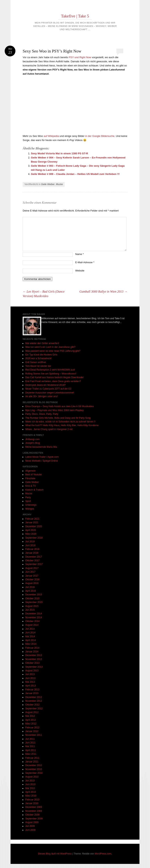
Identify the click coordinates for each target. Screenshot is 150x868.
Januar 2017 (32, 576)
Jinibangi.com (32, 439)
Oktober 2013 (32, 663)
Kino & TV (30, 486)
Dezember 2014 (33, 614)
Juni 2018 (30, 545)
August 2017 (32, 568)
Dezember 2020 (33, 526)
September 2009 (34, 819)
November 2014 (33, 618)
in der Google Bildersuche (100, 136)
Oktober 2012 (32, 705)
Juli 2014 (30, 629)
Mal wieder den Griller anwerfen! (42, 343)
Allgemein (30, 471)
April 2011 (30, 750)
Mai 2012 (30, 716)
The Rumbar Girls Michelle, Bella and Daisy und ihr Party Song (58, 418)
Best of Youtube (33, 475)
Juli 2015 (30, 610)
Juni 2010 (30, 784)
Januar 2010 (32, 803)
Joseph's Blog (32, 443)
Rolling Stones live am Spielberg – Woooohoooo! (51, 374)
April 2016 (30, 591)
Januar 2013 (32, 693)
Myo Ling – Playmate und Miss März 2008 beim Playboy (54, 410)
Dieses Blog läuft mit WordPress (55, 854)
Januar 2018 (32, 553)
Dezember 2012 (33, 697)
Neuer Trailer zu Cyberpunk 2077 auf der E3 (48, 389)
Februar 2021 (32, 519)
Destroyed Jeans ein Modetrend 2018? (45, 385)
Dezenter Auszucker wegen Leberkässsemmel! (50, 393)
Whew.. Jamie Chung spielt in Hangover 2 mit (49, 429)
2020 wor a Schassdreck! (38, 358)
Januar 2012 (32, 731)
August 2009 (32, 822)
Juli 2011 (30, 739)
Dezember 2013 (33, 655)
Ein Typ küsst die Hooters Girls (41, 355)
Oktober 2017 (32, 561)
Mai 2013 (30, 682)
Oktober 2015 (32, 599)
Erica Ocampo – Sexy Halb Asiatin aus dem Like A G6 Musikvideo (59, 406)
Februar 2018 (32, 549)
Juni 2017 (30, 572)
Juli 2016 (30, 587)
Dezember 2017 (33, 557)
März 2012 (31, 724)
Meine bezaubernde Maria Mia (41, 447)
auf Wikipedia (51, 136)
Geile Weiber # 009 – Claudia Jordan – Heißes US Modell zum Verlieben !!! (75, 174)
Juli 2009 (30, 826)
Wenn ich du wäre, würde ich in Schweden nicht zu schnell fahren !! (60, 422)
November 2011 (33, 735)
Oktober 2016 (32, 580)
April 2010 (30, 792)
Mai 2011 (30, 746)
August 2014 (32, 625)
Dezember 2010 (33, 765)
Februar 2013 (32, 690)
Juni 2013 (30, 678)
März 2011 (31, 754)
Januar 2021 (32, 523)
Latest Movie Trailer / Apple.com (42, 457)
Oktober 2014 (32, 621)
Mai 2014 (30, 637)
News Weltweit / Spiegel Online (42, 461)
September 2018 (34, 538)
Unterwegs (31, 505)
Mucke (59, 184)
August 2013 (32, 671)
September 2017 (34, 564)
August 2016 (32, 583)
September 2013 (34, 667)
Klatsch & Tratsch (34, 490)
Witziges (30, 509)
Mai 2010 (30, 788)
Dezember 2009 (33, 807)
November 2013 (33, 659)
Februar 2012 (32, 728)
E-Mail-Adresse (85, 262)
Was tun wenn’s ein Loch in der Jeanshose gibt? (50, 347)
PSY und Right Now (80, 57)
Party (28, 497)
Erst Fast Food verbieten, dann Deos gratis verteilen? (53, 381)
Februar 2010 (32, 800)
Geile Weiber (48, 184)
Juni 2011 (30, 743)
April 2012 (30, 720)
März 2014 (31, 644)
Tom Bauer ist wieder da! (38, 366)
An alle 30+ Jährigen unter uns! (41, 396)
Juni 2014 (30, 633)
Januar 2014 (32, 652)
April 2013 (30, 686)
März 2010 (31, 796)
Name (79, 254)
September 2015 (34, 602)
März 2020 (31, 534)
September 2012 (34, 709)
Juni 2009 (30, 830)
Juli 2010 (30, 781)
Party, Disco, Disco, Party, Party (42, 414)
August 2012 (32, 712)
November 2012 (33, 701)
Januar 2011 (32, 762)
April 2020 (30, 530)
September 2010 (34, 773)
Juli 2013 (30, 674)
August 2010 (32, 777)
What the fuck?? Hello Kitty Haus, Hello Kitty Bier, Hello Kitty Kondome (62, 425)
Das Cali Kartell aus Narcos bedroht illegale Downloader (54, 377)
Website (80, 271)
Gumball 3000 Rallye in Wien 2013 (103, 292)
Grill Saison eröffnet (35, 362)
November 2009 (33, 811)
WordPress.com (103, 854)
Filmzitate (30, 478)
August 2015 (32, 606)
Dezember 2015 (33, 595)
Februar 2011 (32, 758)
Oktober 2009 (32, 815)
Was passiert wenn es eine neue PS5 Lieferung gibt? (53, 351)
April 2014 (30, 640)
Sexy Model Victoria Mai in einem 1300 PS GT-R (59, 153)
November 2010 (33, 769)
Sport (28, 501)
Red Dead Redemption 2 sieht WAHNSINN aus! (50, 370)
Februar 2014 (32, 648)
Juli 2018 (30, 542)
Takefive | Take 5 (75, 16)
